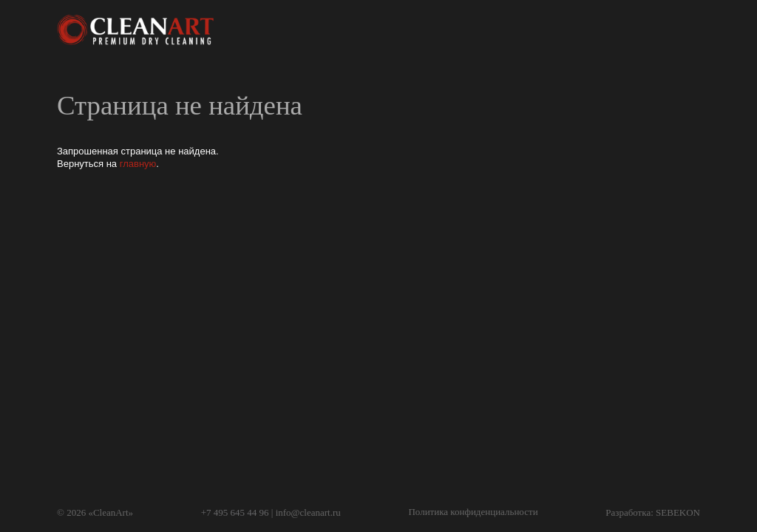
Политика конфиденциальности (473, 512)
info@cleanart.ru (308, 512)
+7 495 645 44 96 (235, 512)
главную (138, 164)
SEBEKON (678, 512)
